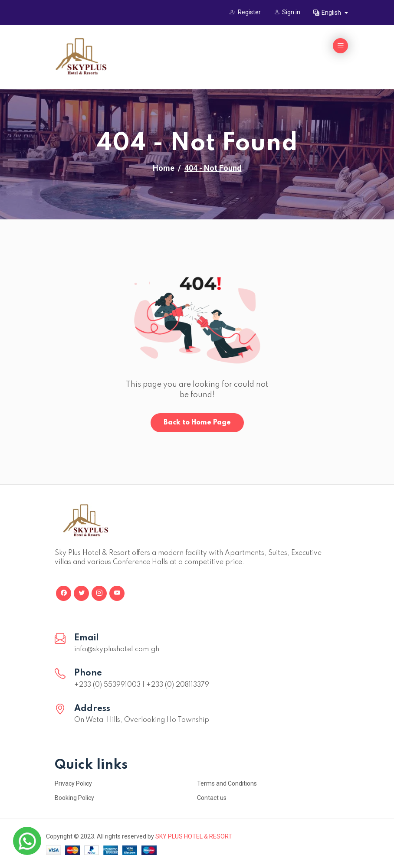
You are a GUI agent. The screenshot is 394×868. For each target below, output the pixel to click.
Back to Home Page (197, 423)
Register (245, 12)
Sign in (287, 12)
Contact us (212, 798)
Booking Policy (74, 798)
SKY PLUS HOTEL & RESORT (194, 836)
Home (164, 168)
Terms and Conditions (227, 783)
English (328, 13)
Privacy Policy (73, 783)
